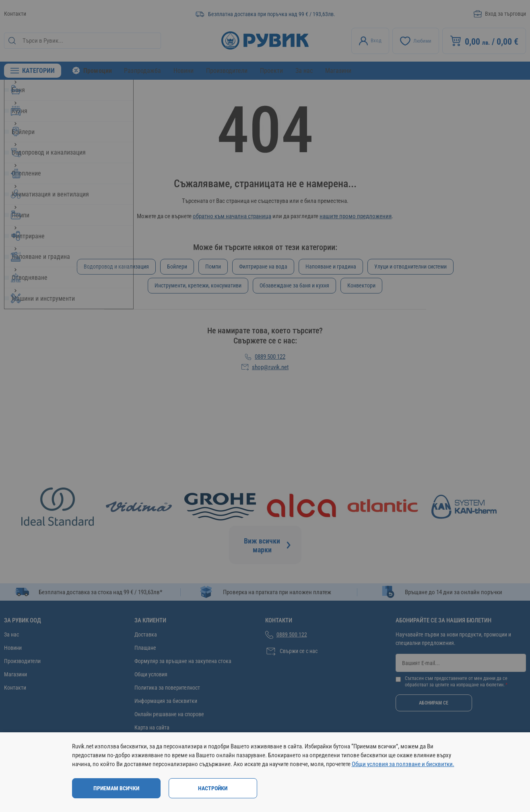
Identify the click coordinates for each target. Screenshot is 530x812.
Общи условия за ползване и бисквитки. (403, 764)
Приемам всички (116, 788)
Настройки (213, 788)
